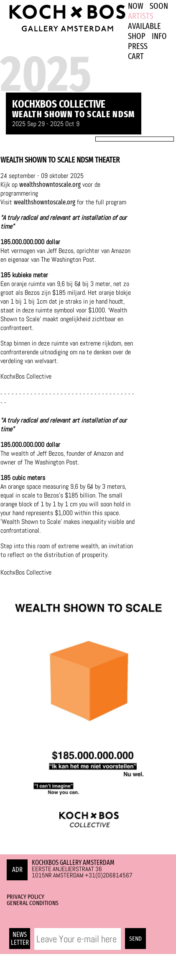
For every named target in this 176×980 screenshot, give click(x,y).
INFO (159, 36)
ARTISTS (141, 16)
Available (144, 26)
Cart (136, 56)
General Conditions (33, 903)
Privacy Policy (26, 897)
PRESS (138, 46)
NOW (136, 6)
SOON (159, 6)
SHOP (137, 36)
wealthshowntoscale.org (50, 184)
